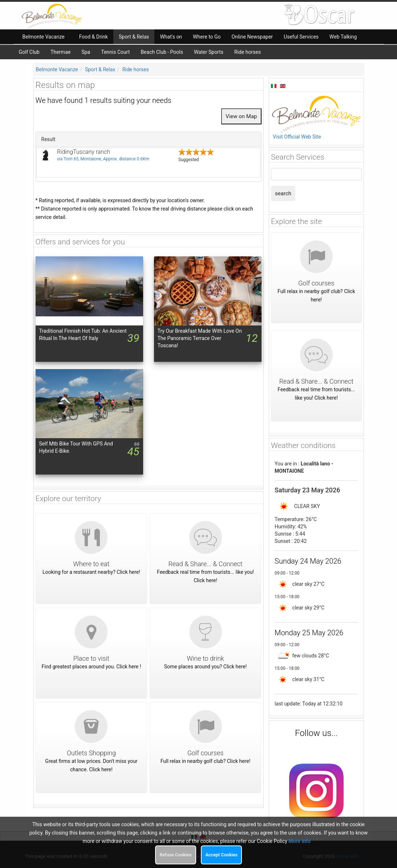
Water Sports (209, 52)
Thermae (61, 52)
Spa (86, 52)
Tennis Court (115, 52)
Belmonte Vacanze (57, 69)
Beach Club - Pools (162, 52)
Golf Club (29, 52)
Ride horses (248, 52)
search (283, 193)
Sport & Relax (100, 69)
